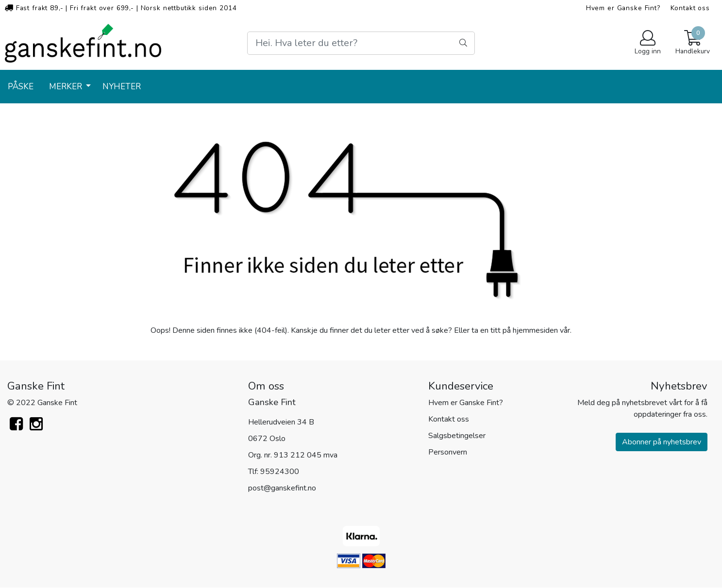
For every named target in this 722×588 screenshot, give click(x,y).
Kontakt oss (690, 8)
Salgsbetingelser (457, 436)
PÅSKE (21, 87)
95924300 (280, 472)
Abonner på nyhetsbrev (662, 442)
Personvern (448, 452)
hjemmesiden (535, 330)
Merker (67, 87)
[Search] (361, 43)
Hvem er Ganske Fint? (623, 8)
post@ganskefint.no (282, 488)
